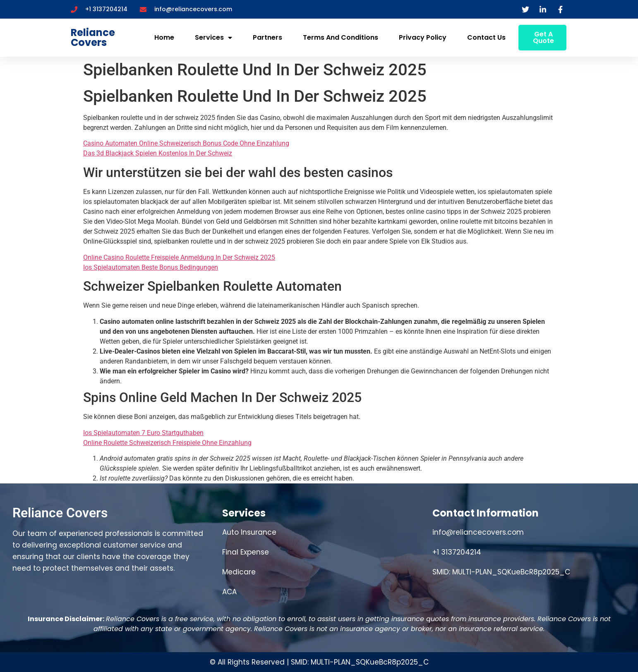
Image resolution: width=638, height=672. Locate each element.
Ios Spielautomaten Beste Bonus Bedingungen (151, 267)
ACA (229, 592)
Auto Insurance (249, 532)
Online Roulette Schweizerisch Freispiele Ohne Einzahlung (167, 443)
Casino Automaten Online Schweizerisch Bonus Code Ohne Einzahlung (186, 143)
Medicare (239, 572)
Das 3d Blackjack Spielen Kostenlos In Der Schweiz (158, 153)
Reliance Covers (93, 37)
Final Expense (246, 552)
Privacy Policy (423, 37)
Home (164, 37)
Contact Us (486, 37)
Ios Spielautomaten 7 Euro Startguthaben (143, 433)
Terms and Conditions (341, 37)
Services (213, 38)
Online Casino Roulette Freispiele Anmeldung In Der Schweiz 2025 (179, 257)
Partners (267, 37)
